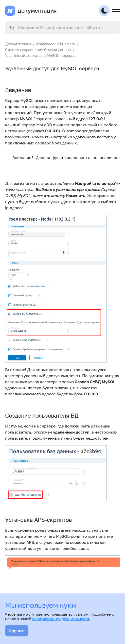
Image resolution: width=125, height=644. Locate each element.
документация (37, 11)
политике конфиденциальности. (61, 619)
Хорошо (17, 631)
